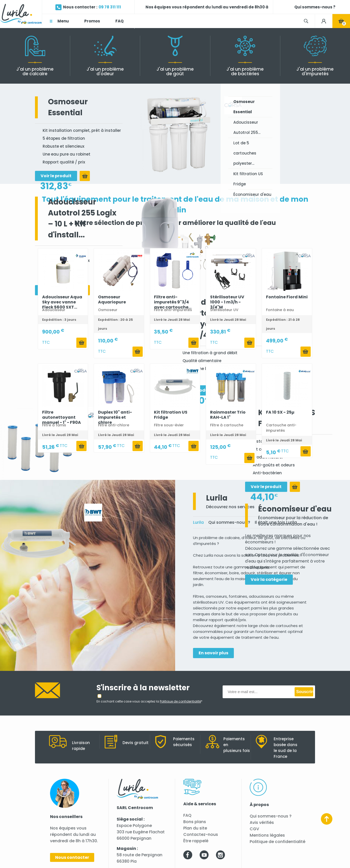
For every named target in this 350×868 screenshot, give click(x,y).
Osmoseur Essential (244, 107)
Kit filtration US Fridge (248, 179)
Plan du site (195, 828)
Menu (63, 21)
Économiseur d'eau (252, 194)
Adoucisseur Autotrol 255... (247, 127)
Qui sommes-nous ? (271, 816)
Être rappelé (196, 841)
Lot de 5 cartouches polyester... (245, 153)
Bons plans (195, 822)
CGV (254, 829)
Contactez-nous (201, 834)
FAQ (187, 815)
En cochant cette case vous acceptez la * (149, 701)
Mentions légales (267, 835)
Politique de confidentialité (277, 842)
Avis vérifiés (262, 822)
